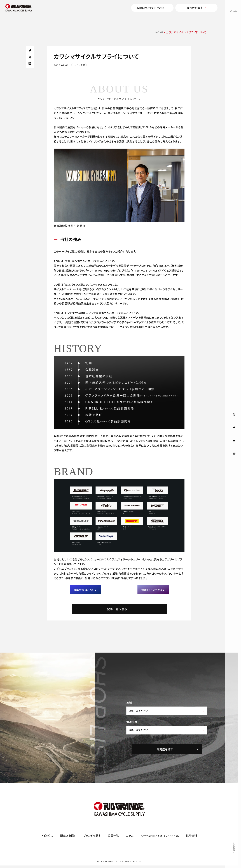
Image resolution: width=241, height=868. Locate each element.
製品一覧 (113, 835)
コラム (130, 835)
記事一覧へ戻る (101, 609)
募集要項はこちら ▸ (85, 590)
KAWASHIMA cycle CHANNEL (160, 835)
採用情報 (192, 835)
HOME (160, 32)
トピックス (47, 835)
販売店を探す (196, 8)
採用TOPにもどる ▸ (153, 590)
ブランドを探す (92, 835)
